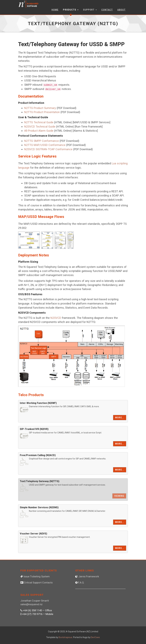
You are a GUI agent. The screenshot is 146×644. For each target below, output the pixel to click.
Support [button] (90, 10)
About (121, 10)
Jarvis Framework (89, 576)
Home (55, 10)
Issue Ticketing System (37, 576)
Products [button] (71, 10)
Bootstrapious (65, 637)
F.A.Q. (81, 583)
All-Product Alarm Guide (39, 131)
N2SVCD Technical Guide (40, 127)
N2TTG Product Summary (40, 108)
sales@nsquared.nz (31, 604)
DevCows (95, 637)
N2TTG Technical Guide (39, 122)
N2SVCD (56, 318)
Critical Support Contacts (38, 583)
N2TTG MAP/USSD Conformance (45, 145)
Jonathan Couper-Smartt (35, 601)
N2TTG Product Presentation (42, 112)
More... (120, 418)
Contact (107, 10)
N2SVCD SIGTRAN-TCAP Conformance (48, 149)
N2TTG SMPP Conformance (42, 141)
